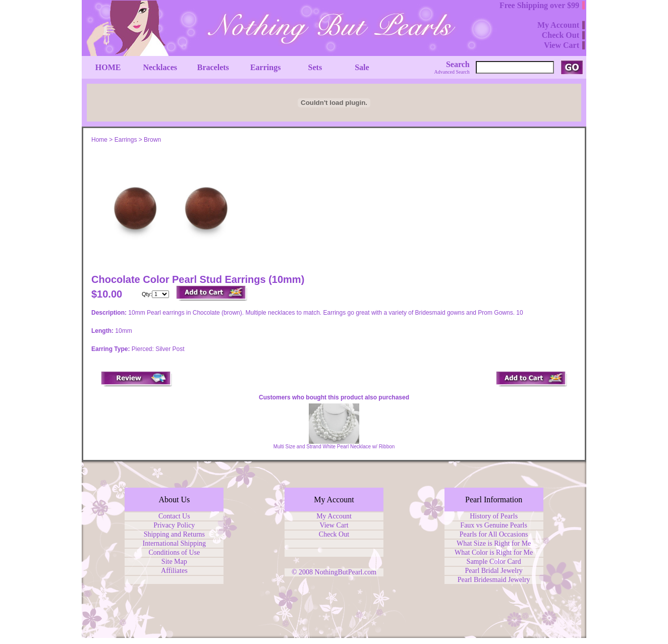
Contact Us (174, 516)
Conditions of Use (174, 552)
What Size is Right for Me (494, 543)
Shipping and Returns (174, 534)
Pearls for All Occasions (494, 534)
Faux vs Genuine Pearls (494, 525)
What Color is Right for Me (494, 552)
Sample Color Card (494, 562)
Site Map (174, 562)
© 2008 (303, 572)
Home (99, 140)
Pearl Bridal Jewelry (494, 571)
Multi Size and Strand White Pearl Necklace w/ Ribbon (334, 447)
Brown (152, 140)
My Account (334, 516)
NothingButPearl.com (346, 572)
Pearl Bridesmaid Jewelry (494, 580)
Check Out (334, 534)
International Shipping (175, 543)
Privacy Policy (174, 525)
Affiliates (174, 571)
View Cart (334, 525)
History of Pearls (494, 516)
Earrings (126, 140)
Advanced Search (452, 72)
